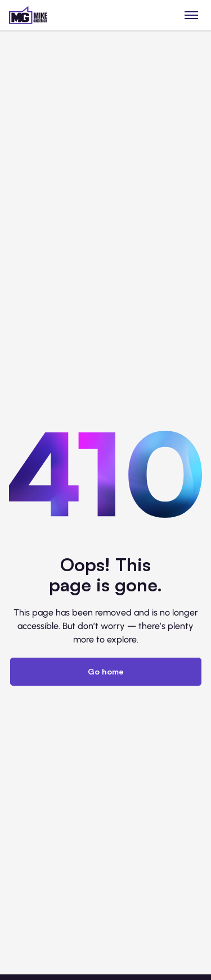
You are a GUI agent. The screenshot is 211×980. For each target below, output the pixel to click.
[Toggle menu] (192, 15)
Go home (105, 671)
